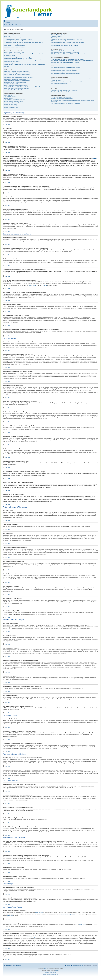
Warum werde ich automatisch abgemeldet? (14, 45)
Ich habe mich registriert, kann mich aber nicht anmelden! (18, 39)
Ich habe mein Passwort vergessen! (12, 44)
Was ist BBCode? (8, 95)
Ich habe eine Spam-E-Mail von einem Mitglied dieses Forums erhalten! (69, 54)
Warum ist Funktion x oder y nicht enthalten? (62, 99)
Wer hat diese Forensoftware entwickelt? (61, 97)
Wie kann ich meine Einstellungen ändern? (14, 52)
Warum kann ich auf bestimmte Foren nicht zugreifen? (17, 81)
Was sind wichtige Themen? (11, 104)
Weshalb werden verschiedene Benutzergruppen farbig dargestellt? (68, 42)
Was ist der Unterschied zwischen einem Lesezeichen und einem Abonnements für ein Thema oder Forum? (72, 80)
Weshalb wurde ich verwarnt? (11, 84)
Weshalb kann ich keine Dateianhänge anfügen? (16, 82)
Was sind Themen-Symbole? (11, 107)
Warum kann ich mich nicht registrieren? (14, 38)
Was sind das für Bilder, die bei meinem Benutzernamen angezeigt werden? (22, 60)
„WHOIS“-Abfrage (31, 937)
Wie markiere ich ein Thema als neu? (13, 90)
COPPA (95, 158)
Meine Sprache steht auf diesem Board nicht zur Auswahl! (18, 58)
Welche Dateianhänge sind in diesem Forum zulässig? (65, 90)
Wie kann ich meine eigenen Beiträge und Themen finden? (66, 74)
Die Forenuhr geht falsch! (10, 55)
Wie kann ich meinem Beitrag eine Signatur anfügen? (17, 75)
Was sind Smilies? (8, 98)
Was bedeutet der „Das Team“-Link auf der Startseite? (65, 45)
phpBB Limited (33, 285)
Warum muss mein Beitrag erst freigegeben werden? (17, 88)
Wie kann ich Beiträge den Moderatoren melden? (16, 85)
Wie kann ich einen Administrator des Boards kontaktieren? (66, 103)
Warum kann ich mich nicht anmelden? (13, 41)
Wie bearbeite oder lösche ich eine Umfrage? (15, 79)
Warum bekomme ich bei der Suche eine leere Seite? (64, 71)
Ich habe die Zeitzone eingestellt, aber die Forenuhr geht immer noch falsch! (22, 57)
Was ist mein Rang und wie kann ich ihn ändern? (16, 63)
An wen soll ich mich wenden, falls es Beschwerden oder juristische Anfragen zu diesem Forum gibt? (73, 101)
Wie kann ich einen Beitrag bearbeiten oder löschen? (17, 73)
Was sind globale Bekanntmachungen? (13, 101)
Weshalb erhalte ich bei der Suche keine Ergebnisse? (64, 69)
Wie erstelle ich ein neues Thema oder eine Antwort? (17, 71)
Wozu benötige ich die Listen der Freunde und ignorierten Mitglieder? (68, 59)
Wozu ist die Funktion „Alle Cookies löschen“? (15, 47)
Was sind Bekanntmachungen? (11, 103)
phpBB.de (44, 285)
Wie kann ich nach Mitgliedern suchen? (61, 72)
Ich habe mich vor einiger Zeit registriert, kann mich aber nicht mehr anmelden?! (23, 42)
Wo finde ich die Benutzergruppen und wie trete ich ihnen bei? (67, 39)
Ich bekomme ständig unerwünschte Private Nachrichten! (65, 52)
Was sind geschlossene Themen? (12, 106)
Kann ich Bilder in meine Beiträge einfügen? (14, 100)
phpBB (45, 969)
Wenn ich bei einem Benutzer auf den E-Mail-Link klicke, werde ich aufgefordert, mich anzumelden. (25, 65)
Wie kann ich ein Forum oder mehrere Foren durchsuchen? (66, 67)
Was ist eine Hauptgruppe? (58, 44)
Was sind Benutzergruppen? (58, 38)
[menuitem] (6, 21)
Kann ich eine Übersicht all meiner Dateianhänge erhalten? (66, 92)
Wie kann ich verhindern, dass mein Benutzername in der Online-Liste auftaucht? (24, 54)
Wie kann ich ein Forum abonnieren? (60, 84)
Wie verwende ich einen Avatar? (12, 62)
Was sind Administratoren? (58, 35)
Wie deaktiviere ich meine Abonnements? (61, 85)
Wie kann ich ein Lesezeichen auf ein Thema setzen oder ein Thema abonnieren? (71, 82)
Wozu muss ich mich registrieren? (12, 35)
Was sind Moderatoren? (57, 36)
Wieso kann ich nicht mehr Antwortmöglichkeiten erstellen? (18, 78)
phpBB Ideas (82, 925)
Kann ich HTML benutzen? (10, 97)
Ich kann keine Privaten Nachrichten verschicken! (63, 51)
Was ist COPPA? (8, 36)
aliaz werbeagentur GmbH (50, 972)
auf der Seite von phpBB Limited (69, 914)
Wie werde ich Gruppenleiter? (59, 41)
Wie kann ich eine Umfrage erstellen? (13, 76)
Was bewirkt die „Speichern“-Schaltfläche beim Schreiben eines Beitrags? (22, 87)
